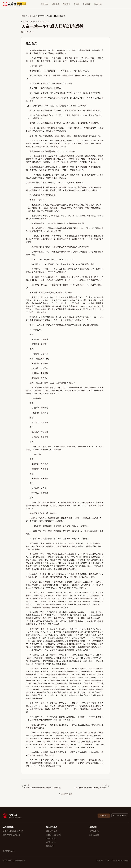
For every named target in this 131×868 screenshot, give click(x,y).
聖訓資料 (45, 4)
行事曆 (77, 4)
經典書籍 (56, 4)
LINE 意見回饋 (120, 816)
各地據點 (104, 816)
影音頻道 (87, 4)
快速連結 (98, 4)
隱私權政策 (100, 861)
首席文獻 (67, 4)
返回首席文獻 (66, 794)
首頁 (23, 16)
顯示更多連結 (9, 851)
